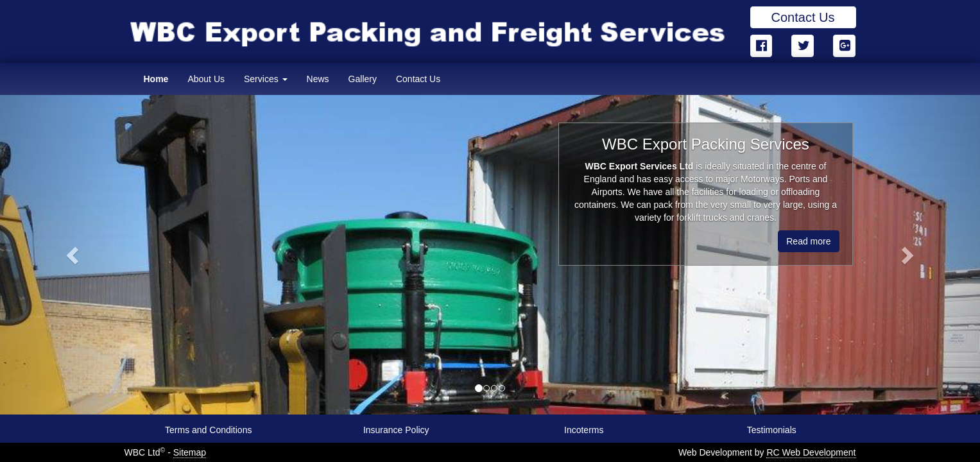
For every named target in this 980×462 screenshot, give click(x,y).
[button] (73, 255)
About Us (206, 79)
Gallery (363, 79)
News (318, 79)
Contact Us (803, 17)
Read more (808, 241)
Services (266, 79)
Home (156, 79)
